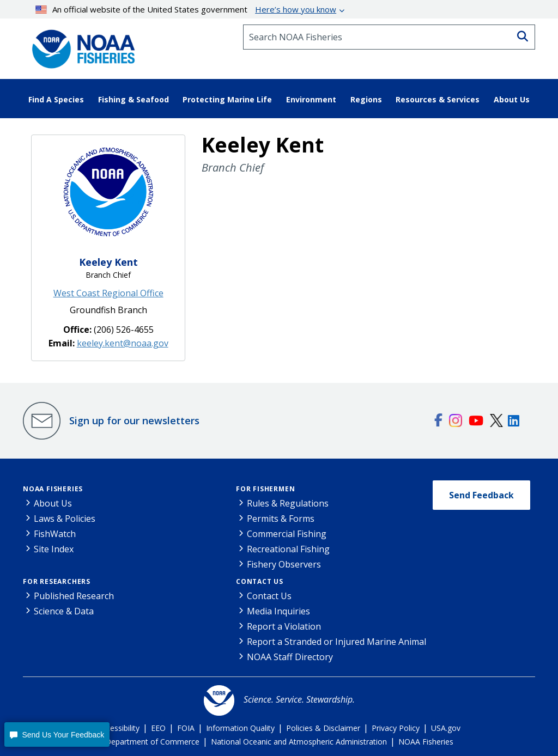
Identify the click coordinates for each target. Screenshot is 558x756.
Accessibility (119, 728)
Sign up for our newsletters (134, 420)
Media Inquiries (278, 611)
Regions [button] (366, 99)
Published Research (74, 596)
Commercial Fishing (287, 534)
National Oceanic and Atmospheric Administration (299, 742)
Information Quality (240, 728)
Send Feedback (481, 495)
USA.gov (446, 728)
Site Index (54, 549)
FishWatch (55, 534)
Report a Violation (284, 626)
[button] (57, 734)
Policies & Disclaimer (323, 728)
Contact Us (260, 581)
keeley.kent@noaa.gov (123, 343)
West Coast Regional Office (108, 293)
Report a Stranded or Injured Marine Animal (336, 642)
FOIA (186, 728)
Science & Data (64, 611)
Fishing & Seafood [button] (134, 99)
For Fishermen (265, 489)
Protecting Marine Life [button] (227, 99)
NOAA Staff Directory (290, 657)
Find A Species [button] (56, 99)
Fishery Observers (284, 564)
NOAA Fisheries (53, 489)
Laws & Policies (65, 519)
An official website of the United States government (186, 9)
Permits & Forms (281, 519)
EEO (158, 728)
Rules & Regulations (288, 503)
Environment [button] (311, 99)
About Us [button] (512, 99)
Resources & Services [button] (438, 99)
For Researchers (57, 581)
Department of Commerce (152, 742)
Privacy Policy (396, 728)
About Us (53, 503)
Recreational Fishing (288, 549)
